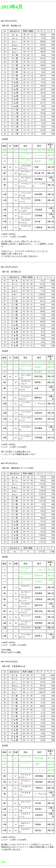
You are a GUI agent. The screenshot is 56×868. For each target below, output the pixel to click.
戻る (3, 862)
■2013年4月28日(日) (10, 662)
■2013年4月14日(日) (10, 267)
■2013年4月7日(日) (9, 21)
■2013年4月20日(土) (10, 463)
